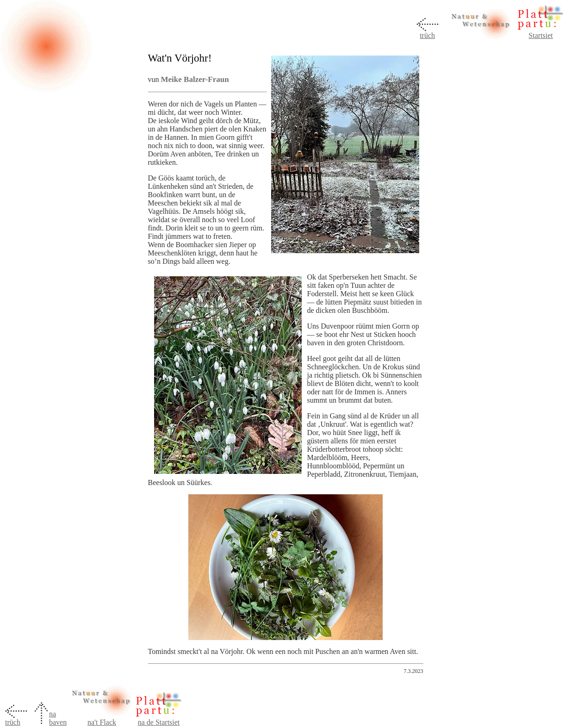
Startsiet (540, 35)
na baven (58, 718)
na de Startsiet (159, 722)
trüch (427, 35)
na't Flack (102, 722)
